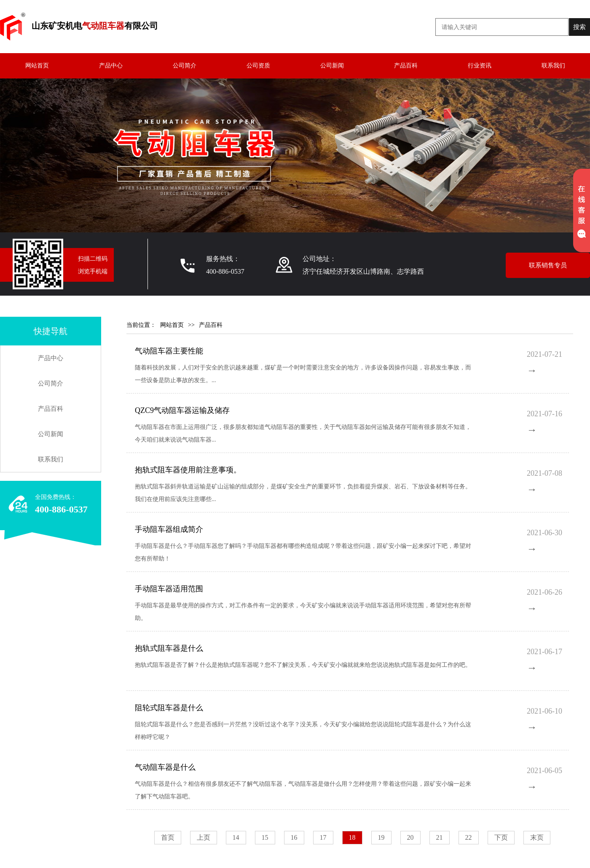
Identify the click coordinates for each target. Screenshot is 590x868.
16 (294, 837)
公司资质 (258, 66)
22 (469, 837)
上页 (204, 837)
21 (440, 837)
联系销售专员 (548, 265)
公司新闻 (332, 66)
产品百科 (406, 66)
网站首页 (37, 66)
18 (352, 837)
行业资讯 (480, 66)
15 (265, 837)
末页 (537, 837)
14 (236, 837)
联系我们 (553, 66)
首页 (168, 837)
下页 (501, 837)
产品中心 (111, 66)
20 (410, 837)
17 (323, 837)
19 (381, 837)
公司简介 (185, 66)
